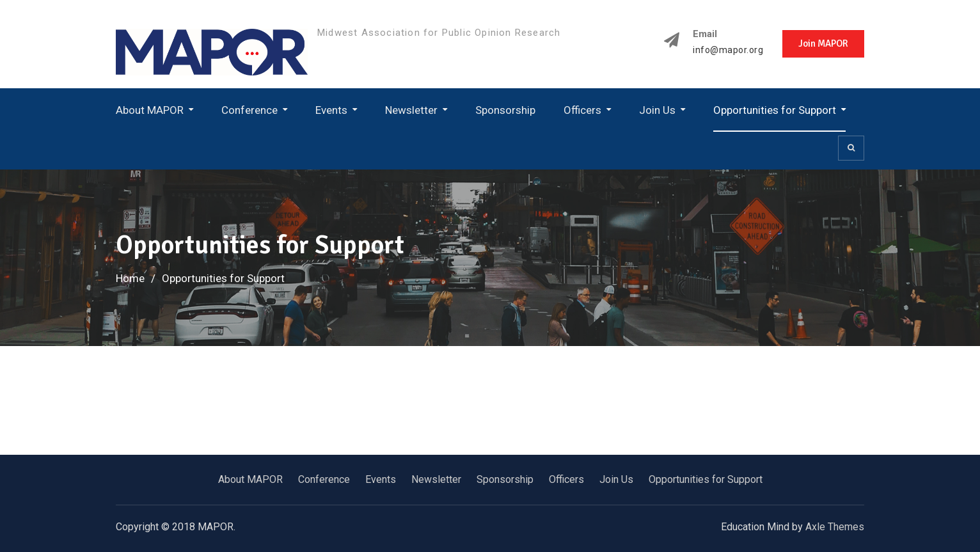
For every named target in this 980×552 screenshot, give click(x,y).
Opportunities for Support (775, 110)
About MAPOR (150, 110)
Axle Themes (835, 527)
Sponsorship (505, 110)
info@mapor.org (728, 50)
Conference (249, 110)
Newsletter (411, 110)
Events (331, 110)
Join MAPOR (823, 43)
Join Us (657, 110)
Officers (582, 110)
